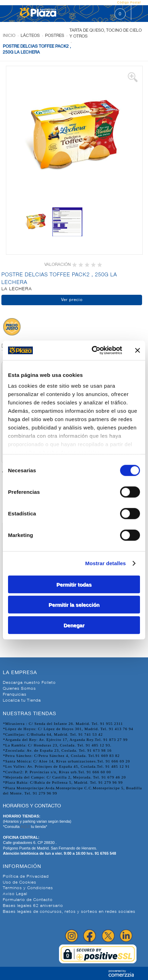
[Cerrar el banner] (138, 350)
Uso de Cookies (20, 883)
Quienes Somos (19, 689)
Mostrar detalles (106, 563)
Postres (55, 36)
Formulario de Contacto (28, 900)
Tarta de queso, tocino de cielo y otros (106, 34)
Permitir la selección (74, 605)
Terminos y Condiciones (28, 888)
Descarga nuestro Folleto (29, 683)
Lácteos (30, 36)
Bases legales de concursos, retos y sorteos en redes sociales (69, 912)
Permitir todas (74, 584)
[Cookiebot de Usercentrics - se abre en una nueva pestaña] (93, 350)
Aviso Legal (15, 894)
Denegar (74, 625)
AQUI (26, 827)
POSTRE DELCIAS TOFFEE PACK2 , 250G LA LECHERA (37, 50)
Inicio (9, 36)
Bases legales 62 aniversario (33, 906)
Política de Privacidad (26, 877)
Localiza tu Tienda (22, 701)
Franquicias (15, 695)
